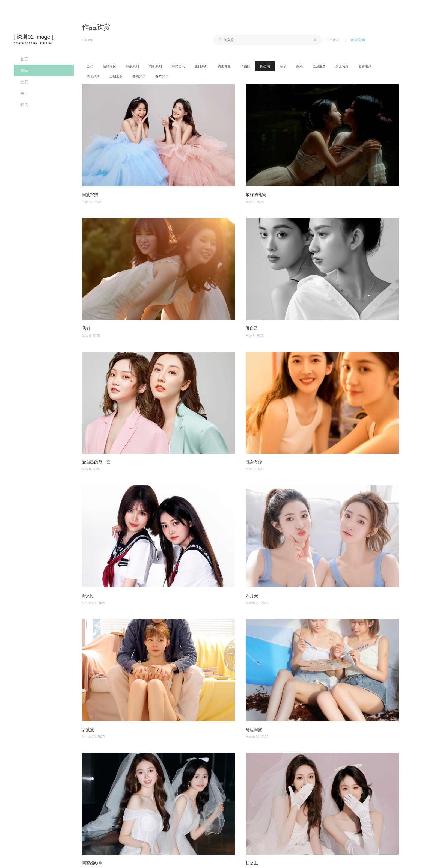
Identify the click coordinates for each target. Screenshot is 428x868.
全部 (90, 66)
